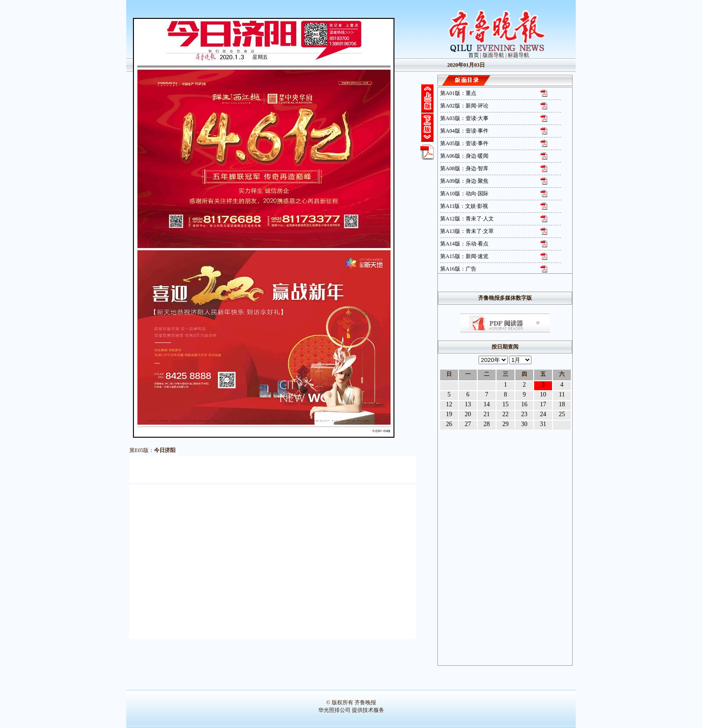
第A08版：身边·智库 (464, 168)
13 (468, 404)
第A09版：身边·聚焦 (464, 181)
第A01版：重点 (458, 93)
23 (524, 414)
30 (524, 424)
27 (468, 424)
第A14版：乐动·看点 (464, 244)
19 (449, 414)
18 (562, 404)
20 (468, 414)
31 (543, 424)
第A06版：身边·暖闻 (464, 156)
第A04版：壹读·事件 (464, 131)
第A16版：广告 (458, 269)
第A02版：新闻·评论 (464, 106)
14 (487, 404)
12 (449, 404)
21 (487, 414)
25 (562, 414)
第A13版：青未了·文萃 (467, 231)
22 (505, 414)
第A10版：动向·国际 (464, 194)
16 (524, 404)
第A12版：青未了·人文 (467, 219)
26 (449, 424)
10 (543, 394)
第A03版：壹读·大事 (464, 118)
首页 (474, 55)
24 (543, 414)
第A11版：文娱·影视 (464, 206)
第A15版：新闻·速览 (464, 256)
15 (505, 404)
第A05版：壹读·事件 (464, 143)
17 (543, 404)
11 (562, 394)
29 (505, 424)
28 (487, 424)
